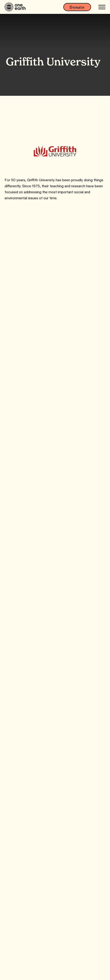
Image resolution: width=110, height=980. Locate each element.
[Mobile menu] (102, 7)
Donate (77, 7)
